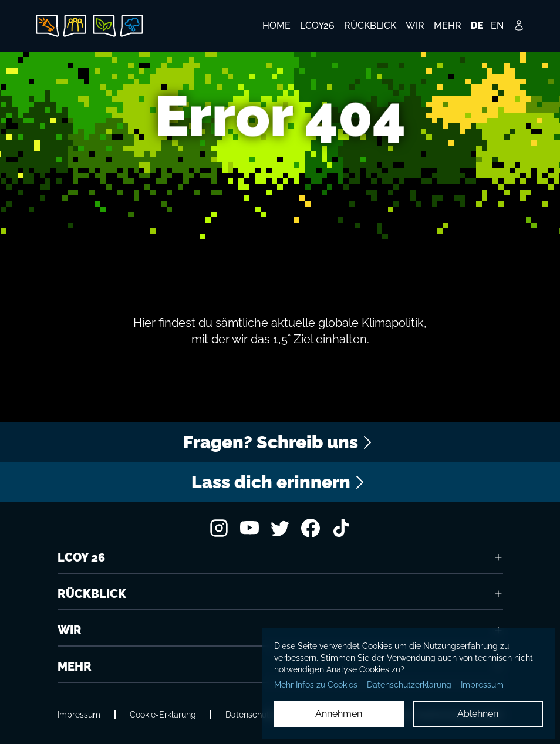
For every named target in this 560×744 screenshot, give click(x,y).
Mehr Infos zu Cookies (316, 685)
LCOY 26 (280, 557)
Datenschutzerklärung (409, 685)
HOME (276, 26)
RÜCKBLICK (280, 594)
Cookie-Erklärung (163, 715)
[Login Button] (519, 33)
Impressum (79, 715)
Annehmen (339, 714)
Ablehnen (478, 714)
